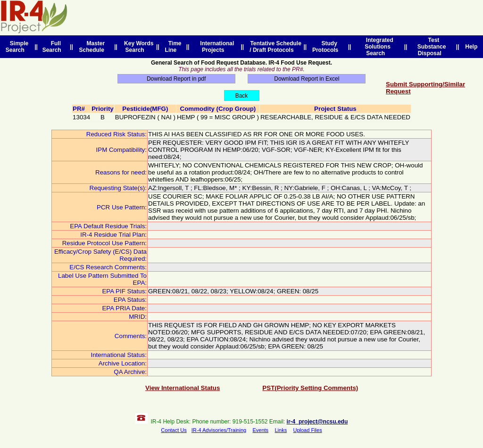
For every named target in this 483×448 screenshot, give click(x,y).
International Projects (216, 47)
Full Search (54, 47)
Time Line (173, 47)
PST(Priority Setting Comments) (310, 388)
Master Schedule (93, 47)
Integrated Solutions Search (378, 47)
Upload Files (308, 430)
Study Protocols (327, 47)
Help (471, 47)
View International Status (183, 388)
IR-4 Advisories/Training (219, 430)
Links (281, 430)
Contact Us (174, 430)
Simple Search (17, 47)
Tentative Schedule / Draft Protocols (274, 47)
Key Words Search (137, 47)
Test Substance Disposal (432, 47)
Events (260, 430)
